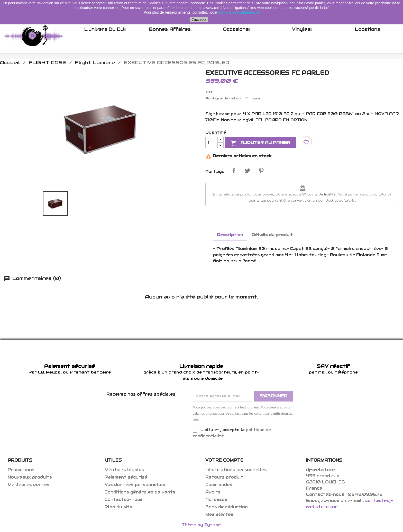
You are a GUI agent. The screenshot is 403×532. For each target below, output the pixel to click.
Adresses (216, 500)
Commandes (219, 485)
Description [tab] (230, 235)
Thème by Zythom (202, 525)
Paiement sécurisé (126, 477)
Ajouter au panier (260, 143)
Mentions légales (124, 470)
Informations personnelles (236, 470)
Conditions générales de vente (140, 492)
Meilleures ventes (29, 485)
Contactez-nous (124, 500)
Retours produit (224, 477)
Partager (234, 171)
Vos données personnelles (135, 485)
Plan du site (118, 507)
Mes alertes (219, 514)
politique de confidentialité (239, 12)
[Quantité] (212, 143)
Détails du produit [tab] (272, 235)
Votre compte (224, 460)
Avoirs (213, 492)
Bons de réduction (227, 507)
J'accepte (199, 20)
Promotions (21, 470)
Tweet (248, 171)
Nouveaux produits (30, 477)
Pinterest (261, 171)
